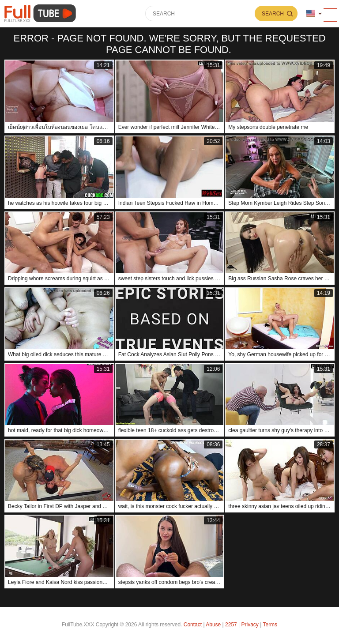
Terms (270, 625)
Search (273, 14)
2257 (231, 625)
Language (311, 13)
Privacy (250, 625)
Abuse (213, 625)
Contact (193, 625)
